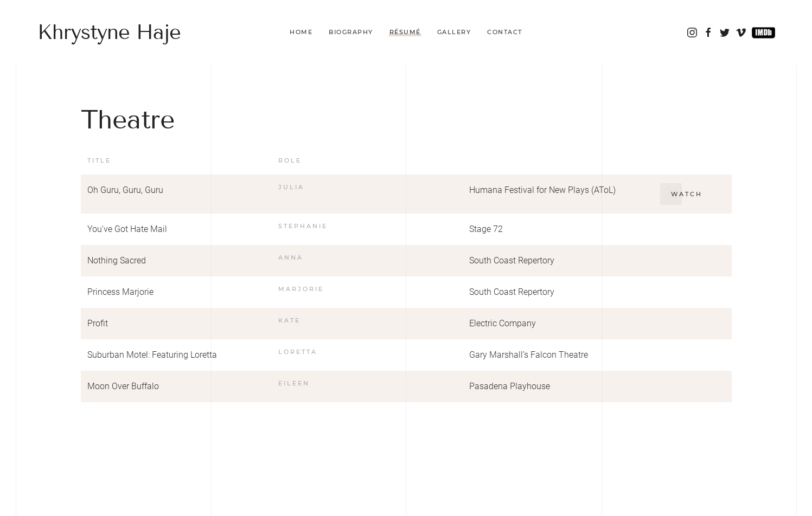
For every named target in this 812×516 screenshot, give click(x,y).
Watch (687, 194)
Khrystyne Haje (109, 32)
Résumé (405, 32)
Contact (505, 32)
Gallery (454, 32)
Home (301, 32)
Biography (351, 32)
